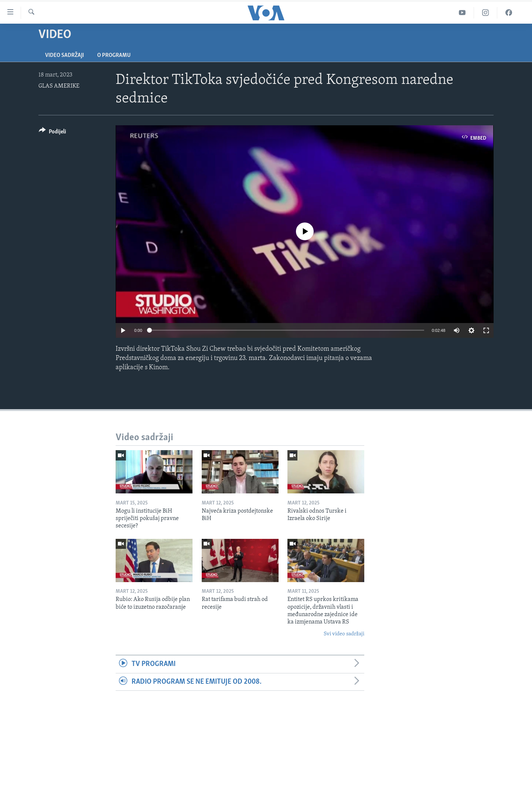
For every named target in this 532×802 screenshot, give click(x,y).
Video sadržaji (64, 55)
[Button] (52, 133)
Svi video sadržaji (344, 634)
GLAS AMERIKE (59, 86)
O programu (114, 55)
